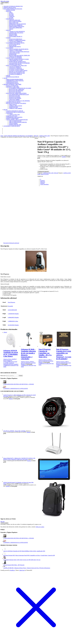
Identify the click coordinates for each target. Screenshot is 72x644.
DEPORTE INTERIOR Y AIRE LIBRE (12, 84)
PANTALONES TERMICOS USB (17, 73)
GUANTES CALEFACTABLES (16, 69)
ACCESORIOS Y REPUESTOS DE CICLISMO (20, 88)
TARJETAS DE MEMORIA (15, 57)
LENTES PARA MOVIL (15, 44)
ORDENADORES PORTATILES (17, 26)
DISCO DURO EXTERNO (15, 21)
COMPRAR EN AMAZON (43, 172)
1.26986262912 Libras (13, 321)
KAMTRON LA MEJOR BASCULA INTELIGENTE (16, 389)
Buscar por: (3, 376)
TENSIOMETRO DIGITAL (13, 83)
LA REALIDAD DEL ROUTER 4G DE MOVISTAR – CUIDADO (19, 384)
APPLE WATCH (13, 105)
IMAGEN (8, 30)
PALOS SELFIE (13, 45)
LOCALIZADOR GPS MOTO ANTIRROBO (19, 63)
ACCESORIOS (10, 48)
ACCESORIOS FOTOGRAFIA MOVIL (15, 43)
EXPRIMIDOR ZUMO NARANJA (14, 117)
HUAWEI (11, 14)
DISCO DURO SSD (14, 23)
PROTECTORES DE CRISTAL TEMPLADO (19, 55)
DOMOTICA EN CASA (12, 116)
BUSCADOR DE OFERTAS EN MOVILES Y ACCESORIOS (19, 136)
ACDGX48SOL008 (12, 310)
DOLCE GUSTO (45, 174)
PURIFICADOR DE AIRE (15, 125)
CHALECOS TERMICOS (15, 67)
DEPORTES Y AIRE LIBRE (13, 87)
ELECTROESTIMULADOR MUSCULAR (19, 94)
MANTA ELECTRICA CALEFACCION (15, 112)
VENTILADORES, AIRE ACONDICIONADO (17, 120)
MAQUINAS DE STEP (14, 96)
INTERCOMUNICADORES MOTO (17, 62)
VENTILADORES (13, 123)
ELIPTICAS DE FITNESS (15, 98)
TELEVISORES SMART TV (16, 37)
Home (2, 136)
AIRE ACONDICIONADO (15, 121)
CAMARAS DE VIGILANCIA (16, 33)
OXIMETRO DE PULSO (12, 82)
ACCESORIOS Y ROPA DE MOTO (12, 126)
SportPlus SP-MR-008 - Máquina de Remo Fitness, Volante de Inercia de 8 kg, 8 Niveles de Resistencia (27, 568)
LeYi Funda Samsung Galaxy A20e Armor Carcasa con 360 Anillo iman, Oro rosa (22, 560)
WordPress (12, 570)
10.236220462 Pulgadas (13, 325)
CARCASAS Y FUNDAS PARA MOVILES (19, 52)
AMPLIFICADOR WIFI (15, 20)
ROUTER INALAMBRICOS (16, 25)
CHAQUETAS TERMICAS (15, 68)
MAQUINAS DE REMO (15, 97)
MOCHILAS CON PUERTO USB (17, 72)
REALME (11, 15)
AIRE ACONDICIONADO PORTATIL (18, 122)
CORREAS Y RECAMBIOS (16, 108)
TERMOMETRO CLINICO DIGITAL (15, 81)
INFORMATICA (10, 19)
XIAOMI (11, 18)
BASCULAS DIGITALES (12, 86)
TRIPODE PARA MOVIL (15, 47)
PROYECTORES (13, 34)
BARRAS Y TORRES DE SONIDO (17, 40)
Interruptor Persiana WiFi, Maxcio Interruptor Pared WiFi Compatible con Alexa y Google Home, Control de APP (29, 555)
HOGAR (5, 110)
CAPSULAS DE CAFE (14, 115)
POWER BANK (13, 54)
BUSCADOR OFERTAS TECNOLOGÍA (13, 9)
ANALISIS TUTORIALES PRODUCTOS (13, 6)
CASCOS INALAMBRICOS (16, 42)
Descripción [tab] (6, 243)
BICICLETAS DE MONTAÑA (16, 91)
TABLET (11, 29)
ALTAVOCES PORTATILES (16, 39)
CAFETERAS (9, 113)
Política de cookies (40, 527)
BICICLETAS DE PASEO (15, 92)
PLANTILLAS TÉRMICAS (15, 74)
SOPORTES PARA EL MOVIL (13, 102)
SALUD (5, 78)
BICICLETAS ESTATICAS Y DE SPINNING (19, 101)
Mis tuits (3, 522)
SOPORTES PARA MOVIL (15, 64)
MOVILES (9, 11)
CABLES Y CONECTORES (15, 50)
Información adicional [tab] (14, 243)
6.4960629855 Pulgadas (13, 317)
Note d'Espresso (11, 302)
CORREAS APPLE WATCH (16, 106)
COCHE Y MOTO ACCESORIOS (14, 58)
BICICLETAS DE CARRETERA (17, 89)
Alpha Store (22, 570)
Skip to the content (5, 1)
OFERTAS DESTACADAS (10, 8)
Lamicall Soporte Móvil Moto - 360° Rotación (14, 565)
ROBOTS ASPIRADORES (12, 118)
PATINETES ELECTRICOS (13, 77)
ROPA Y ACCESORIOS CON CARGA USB (16, 65)
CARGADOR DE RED (14, 53)
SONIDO (8, 38)
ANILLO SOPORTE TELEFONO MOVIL (19, 49)
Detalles (64, 157)
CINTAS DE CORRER (14, 100)
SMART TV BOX (13, 35)
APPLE (11, 13)
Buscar (21, 376)
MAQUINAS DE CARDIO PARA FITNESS (16, 93)
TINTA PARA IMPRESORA (16, 28)
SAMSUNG (12, 16)
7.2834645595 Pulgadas (13, 314)
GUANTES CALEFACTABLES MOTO (18, 71)
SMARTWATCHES (13, 107)
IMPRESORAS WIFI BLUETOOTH (17, 24)
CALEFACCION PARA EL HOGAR (15, 111)
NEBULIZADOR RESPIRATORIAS (15, 79)
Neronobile (10, 306)
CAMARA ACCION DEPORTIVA (17, 31)
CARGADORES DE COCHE (16, 60)
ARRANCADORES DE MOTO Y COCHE (19, 59)
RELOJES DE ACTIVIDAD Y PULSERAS (16, 103)
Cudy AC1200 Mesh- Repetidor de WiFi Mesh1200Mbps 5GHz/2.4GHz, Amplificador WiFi (24, 551)
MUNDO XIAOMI (11, 10)
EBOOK (8, 76)
